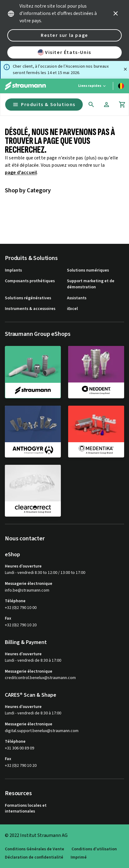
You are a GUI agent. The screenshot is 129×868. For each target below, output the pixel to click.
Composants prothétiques (30, 281)
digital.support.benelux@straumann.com (42, 731)
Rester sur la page (64, 35)
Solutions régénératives (28, 298)
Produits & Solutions (44, 105)
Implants (13, 270)
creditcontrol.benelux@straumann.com (40, 678)
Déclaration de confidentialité (34, 857)
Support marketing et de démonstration (91, 284)
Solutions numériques (88, 270)
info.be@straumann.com (27, 591)
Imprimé (79, 857)
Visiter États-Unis (64, 52)
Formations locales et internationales (26, 809)
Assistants (77, 298)
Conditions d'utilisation (94, 849)
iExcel (72, 309)
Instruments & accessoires (30, 309)
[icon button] (116, 13)
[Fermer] (125, 69)
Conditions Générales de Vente (35, 849)
